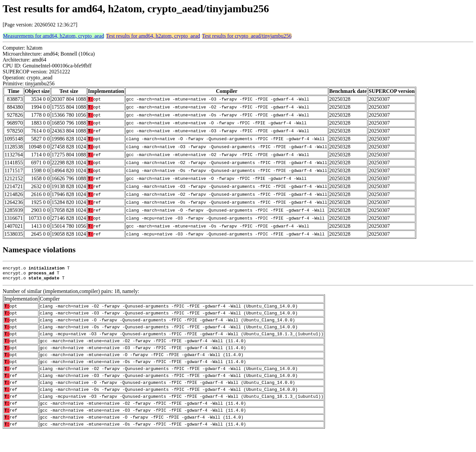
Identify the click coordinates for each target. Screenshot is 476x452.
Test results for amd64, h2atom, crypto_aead (153, 36)
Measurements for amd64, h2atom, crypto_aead (54, 36)
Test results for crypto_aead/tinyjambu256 (247, 36)
